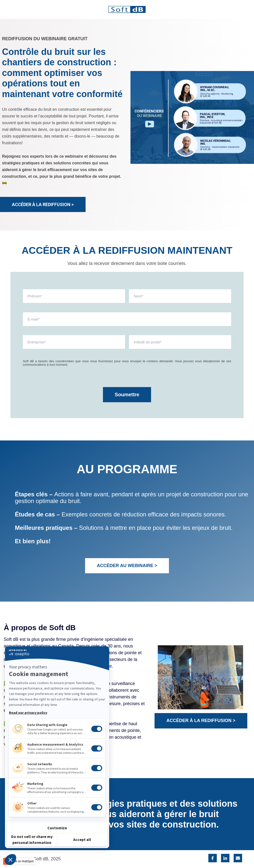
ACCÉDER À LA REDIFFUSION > (43, 204)
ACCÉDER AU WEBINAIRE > (127, 566)
